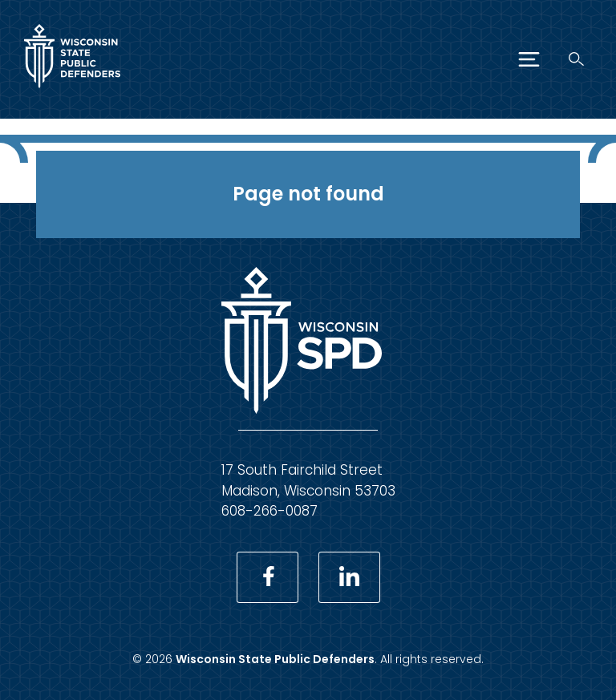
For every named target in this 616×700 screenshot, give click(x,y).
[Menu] (529, 59)
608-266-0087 (269, 511)
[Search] (576, 59)
